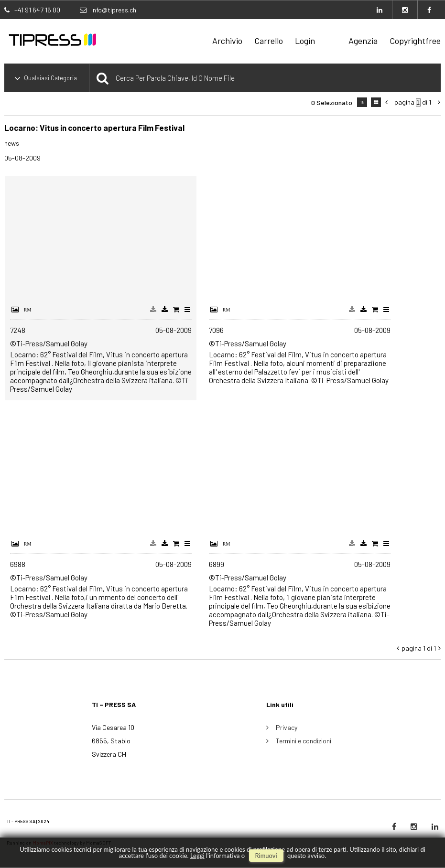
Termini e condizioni (304, 741)
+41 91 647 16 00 (37, 10)
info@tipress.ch (114, 10)
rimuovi (266, 856)
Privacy (287, 727)
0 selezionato (332, 102)
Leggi (197, 856)
